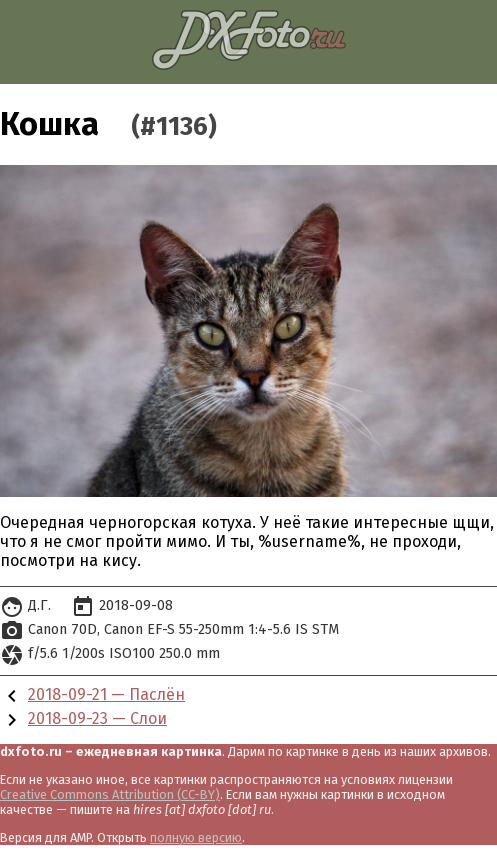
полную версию (196, 837)
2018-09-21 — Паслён (106, 694)
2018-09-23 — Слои (97, 718)
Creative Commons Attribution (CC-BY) (110, 794)
